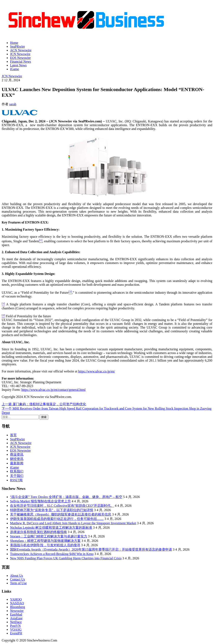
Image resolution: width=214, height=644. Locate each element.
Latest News (18, 65)
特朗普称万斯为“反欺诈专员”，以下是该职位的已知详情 (52, 510)
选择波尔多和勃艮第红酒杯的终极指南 (38, 532)
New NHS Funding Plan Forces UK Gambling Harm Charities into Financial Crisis (66, 558)
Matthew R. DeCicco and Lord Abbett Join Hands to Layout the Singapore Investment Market (73, 523)
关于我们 (17, 476)
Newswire (17, 611)
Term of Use (18, 583)
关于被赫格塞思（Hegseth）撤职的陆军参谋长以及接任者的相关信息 (61, 514)
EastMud (16, 614)
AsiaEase (16, 618)
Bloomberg (18, 607)
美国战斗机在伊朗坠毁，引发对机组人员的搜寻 (45, 545)
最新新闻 (17, 463)
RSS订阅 (16, 480)
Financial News (20, 62)
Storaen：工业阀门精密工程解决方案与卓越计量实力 (49, 536)
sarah (13, 104)
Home (14, 43)
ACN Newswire (21, 50)
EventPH (16, 633)
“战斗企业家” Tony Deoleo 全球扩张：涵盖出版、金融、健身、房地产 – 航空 (66, 497)
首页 (13, 435)
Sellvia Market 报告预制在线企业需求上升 (40, 501)
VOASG (16, 629)
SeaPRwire (17, 46)
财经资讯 (17, 459)
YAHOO (16, 599)
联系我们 (17, 471)
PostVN (15, 626)
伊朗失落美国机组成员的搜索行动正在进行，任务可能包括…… (57, 519)
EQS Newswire (20, 58)
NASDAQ (17, 603)
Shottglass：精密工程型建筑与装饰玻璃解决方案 (45, 541)
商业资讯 (17, 454)
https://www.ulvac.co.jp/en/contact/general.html (53, 390)
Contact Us (18, 579)
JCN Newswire (20, 54)
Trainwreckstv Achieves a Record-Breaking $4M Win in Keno (52, 554)
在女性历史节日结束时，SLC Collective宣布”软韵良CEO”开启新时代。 (62, 506)
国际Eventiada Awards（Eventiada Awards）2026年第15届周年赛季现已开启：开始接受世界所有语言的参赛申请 (91, 549)
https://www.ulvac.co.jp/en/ (97, 371)
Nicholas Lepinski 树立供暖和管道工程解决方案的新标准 (51, 528)
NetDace (16, 622)
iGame (15, 69)
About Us (17, 576)
